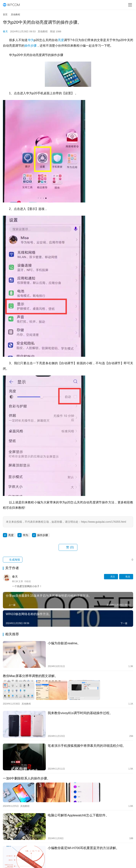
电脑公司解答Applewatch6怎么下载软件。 (78, 815)
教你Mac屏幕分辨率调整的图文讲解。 (30, 676)
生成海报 (13, 560)
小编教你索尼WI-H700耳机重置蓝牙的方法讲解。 (83, 848)
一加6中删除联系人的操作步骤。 (27, 778)
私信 (126, 577)
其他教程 (43, 31)
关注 (111, 577)
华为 (31, 40)
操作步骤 (30, 46)
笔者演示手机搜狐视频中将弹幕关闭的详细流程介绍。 (87, 746)
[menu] (130, 5)
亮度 (61, 40)
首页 (5, 15)
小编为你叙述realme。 (64, 643)
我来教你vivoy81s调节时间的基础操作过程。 (80, 713)
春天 (5, 31)
